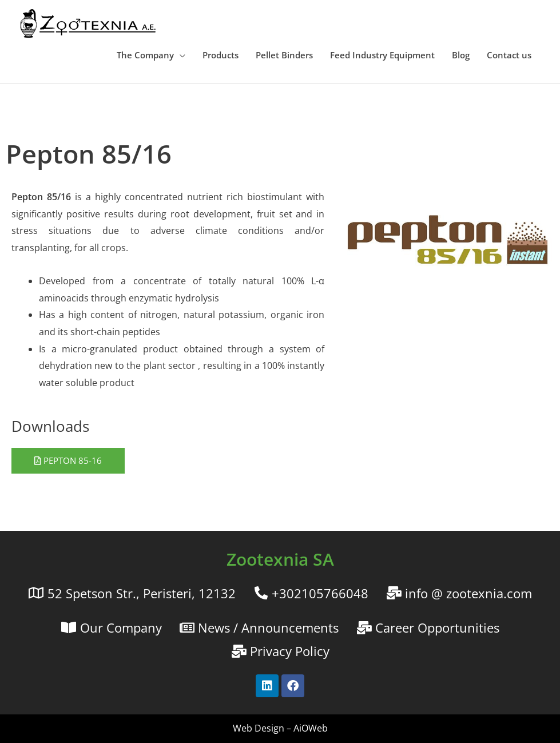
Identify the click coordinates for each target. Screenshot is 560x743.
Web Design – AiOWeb (280, 728)
